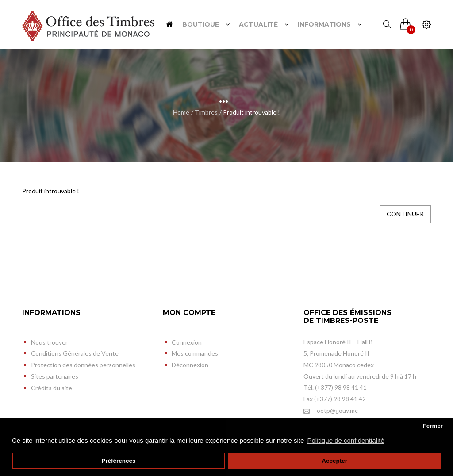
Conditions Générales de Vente (75, 353)
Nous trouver (49, 342)
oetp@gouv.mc (331, 411)
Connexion (187, 342)
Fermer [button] (433, 426)
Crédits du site (52, 388)
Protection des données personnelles (83, 365)
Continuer (405, 214)
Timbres (206, 112)
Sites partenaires (55, 376)
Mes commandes (195, 353)
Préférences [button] (118, 461)
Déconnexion (190, 365)
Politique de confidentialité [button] (346, 440)
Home (181, 112)
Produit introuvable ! (251, 112)
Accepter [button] (334, 461)
